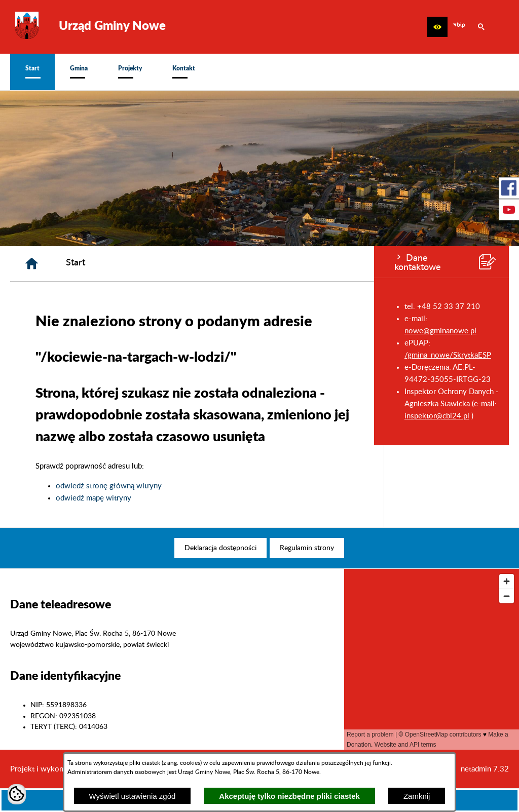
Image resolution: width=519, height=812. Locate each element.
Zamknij (417, 796)
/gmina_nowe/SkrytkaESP (74, 355)
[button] (437, 27)
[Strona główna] (157, 264)
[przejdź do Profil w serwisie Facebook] (509, 188)
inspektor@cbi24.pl (63, 416)
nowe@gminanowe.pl (66, 331)
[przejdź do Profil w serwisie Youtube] (509, 210)
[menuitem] (32, 72)
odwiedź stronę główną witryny (234, 486)
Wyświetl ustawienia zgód (133, 796)
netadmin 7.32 (485, 769)
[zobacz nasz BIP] (459, 27)
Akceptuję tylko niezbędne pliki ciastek (289, 796)
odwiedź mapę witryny (219, 498)
